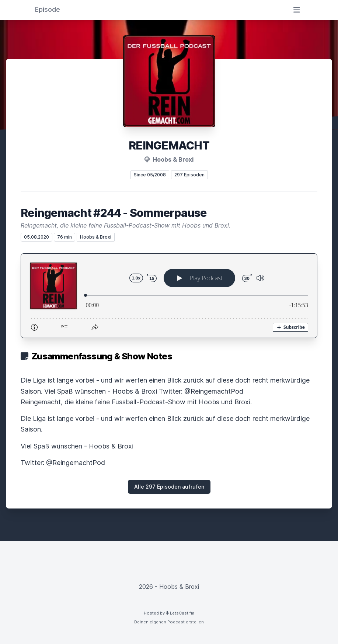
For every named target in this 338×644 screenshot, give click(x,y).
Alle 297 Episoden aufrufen (169, 487)
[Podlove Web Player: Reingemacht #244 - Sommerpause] (169, 296)
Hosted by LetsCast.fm (169, 613)
